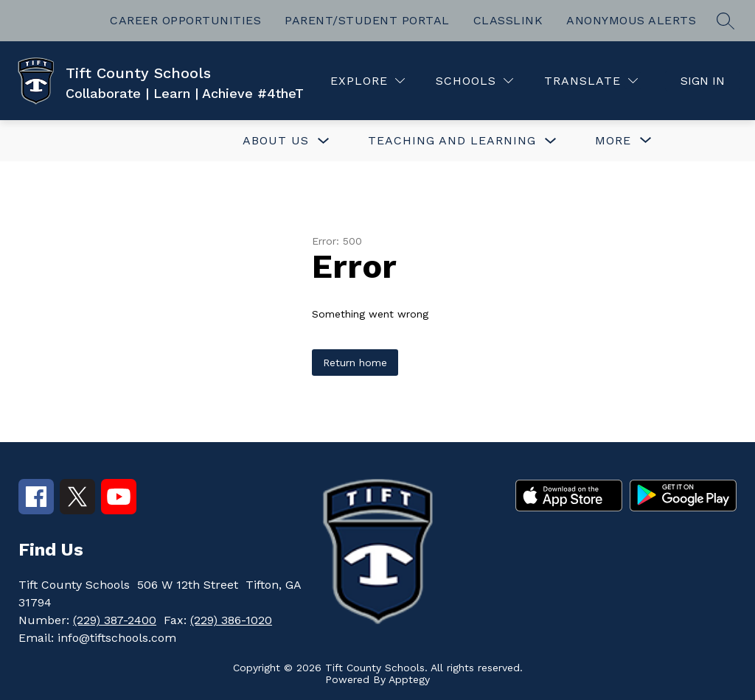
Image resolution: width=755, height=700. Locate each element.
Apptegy (409, 679)
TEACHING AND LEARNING (452, 140)
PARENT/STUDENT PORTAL (367, 20)
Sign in (703, 81)
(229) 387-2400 (115, 620)
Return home (355, 363)
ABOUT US (276, 140)
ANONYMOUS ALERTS (631, 20)
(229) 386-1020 (231, 620)
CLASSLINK (508, 20)
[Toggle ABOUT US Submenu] (324, 141)
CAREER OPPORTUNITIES (185, 20)
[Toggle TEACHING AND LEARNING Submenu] (551, 141)
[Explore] (368, 81)
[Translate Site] (591, 81)
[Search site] (726, 21)
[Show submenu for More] (613, 141)
